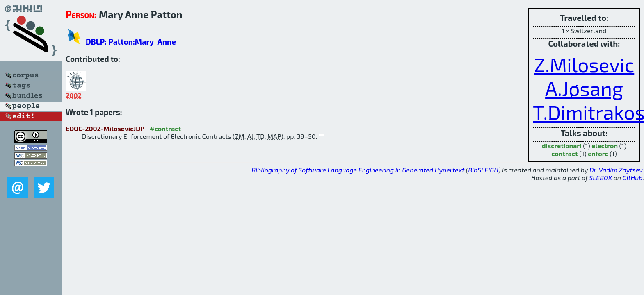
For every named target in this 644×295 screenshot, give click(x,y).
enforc (598, 153)
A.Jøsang (584, 88)
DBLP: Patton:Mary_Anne (131, 42)
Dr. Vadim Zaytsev (616, 170)
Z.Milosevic (584, 64)
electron (605, 146)
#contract (165, 128)
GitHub (633, 178)
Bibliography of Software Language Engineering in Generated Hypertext (358, 170)
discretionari (562, 146)
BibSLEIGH (483, 170)
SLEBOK (601, 178)
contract (564, 153)
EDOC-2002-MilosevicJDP (105, 128)
